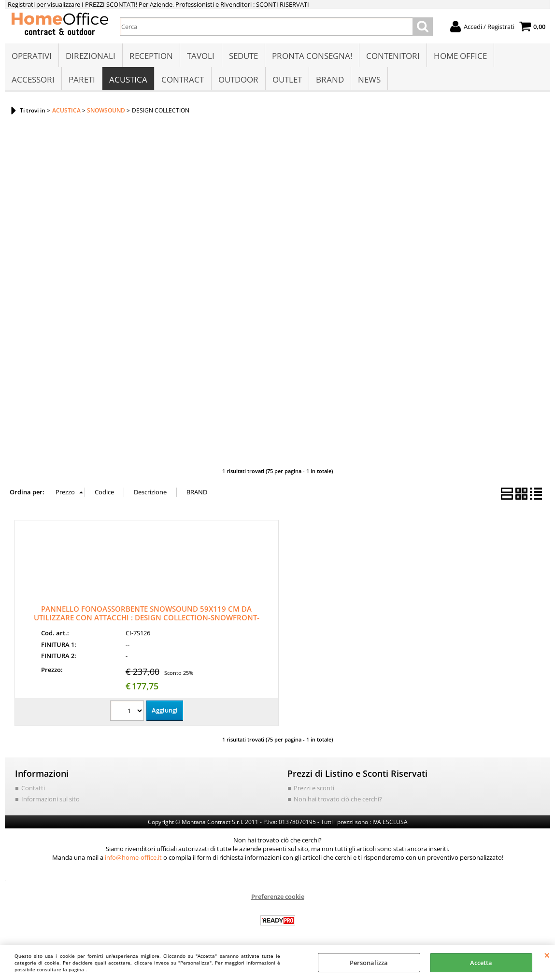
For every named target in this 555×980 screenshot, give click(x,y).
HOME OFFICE (460, 56)
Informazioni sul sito (50, 801)
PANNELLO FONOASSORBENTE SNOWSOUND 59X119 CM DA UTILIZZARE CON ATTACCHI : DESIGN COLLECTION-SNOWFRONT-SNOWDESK (147, 619)
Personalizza (369, 963)
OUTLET (287, 80)
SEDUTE (243, 56)
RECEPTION (151, 56)
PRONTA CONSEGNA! (312, 56)
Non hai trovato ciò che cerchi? (338, 801)
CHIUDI (547, 955)
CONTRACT (183, 80)
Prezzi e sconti (314, 790)
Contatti (33, 790)
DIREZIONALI (91, 56)
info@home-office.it (133, 859)
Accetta (481, 963)
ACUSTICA (128, 80)
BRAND (329, 80)
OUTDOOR (238, 80)
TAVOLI (201, 56)
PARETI (82, 80)
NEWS (369, 80)
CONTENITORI (392, 56)
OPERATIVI (32, 56)
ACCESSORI (33, 80)
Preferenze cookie (278, 898)
